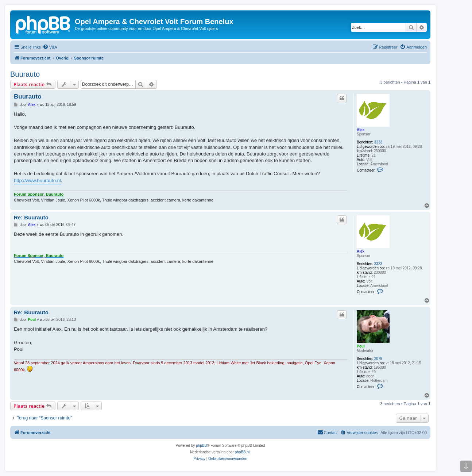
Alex (361, 130)
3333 (378, 142)
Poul (361, 346)
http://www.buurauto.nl (37, 181)
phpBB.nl (242, 452)
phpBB (201, 446)
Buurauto (25, 74)
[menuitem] (50, 47)
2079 (378, 359)
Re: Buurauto (31, 217)
